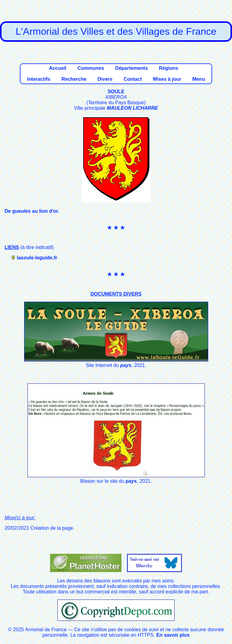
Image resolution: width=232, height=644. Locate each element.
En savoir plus (173, 635)
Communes (91, 68)
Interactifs (38, 79)
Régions (168, 68)
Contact (133, 79)
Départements (131, 68)
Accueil (58, 68)
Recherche (74, 79)
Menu (199, 79)
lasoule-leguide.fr (37, 258)
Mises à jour (167, 79)
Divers (105, 79)
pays (126, 365)
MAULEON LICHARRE (132, 108)
